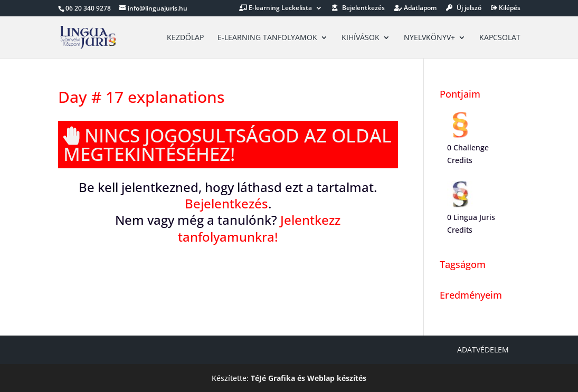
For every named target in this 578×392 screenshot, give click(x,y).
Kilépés (506, 8)
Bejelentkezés (358, 8)
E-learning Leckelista (276, 8)
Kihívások (361, 38)
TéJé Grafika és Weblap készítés (309, 378)
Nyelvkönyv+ (429, 38)
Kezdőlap (185, 38)
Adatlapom (415, 8)
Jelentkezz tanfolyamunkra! (259, 228)
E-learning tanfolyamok (267, 38)
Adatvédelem (483, 350)
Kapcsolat (500, 38)
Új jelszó (464, 8)
